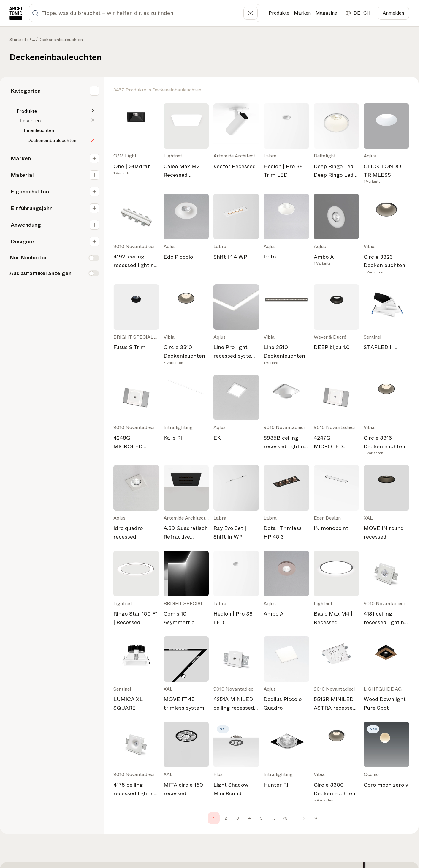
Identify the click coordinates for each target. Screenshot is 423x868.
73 (285, 818)
